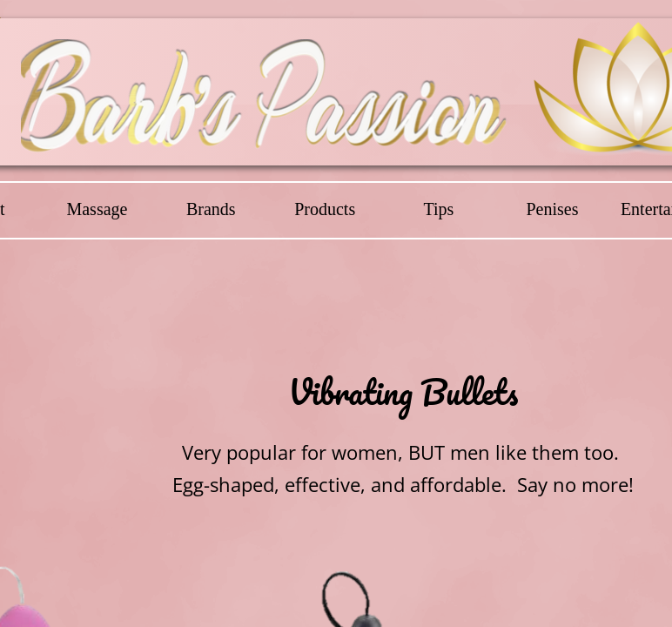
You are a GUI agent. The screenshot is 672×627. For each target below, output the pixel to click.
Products (325, 209)
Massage (97, 209)
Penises (552, 209)
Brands (211, 209)
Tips (438, 209)
